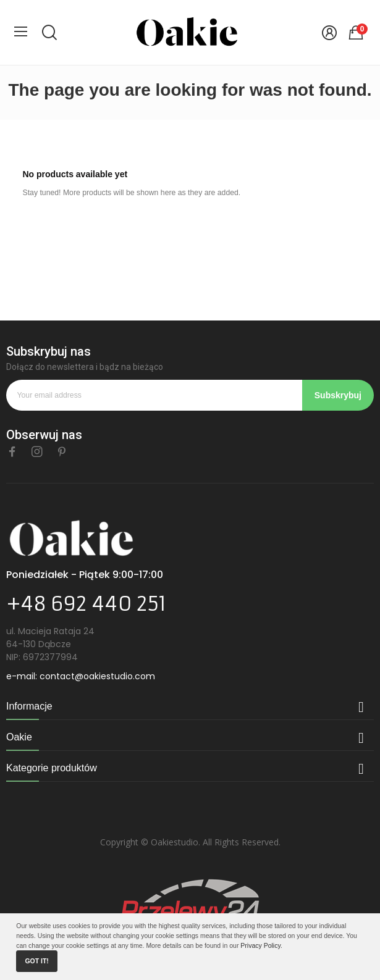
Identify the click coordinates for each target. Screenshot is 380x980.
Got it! (37, 961)
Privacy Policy (260, 945)
